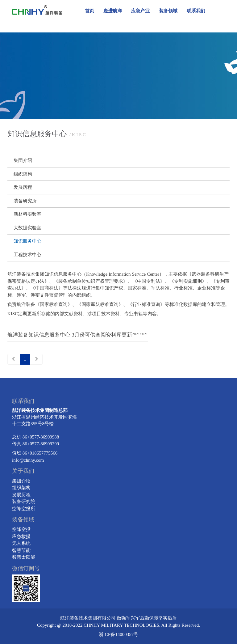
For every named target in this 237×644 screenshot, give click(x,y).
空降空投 (21, 529)
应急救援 (21, 536)
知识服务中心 (27, 241)
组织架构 (23, 174)
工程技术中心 (27, 255)
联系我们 (196, 11)
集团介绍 (23, 160)
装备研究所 (25, 201)
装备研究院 (24, 502)
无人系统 (21, 543)
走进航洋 (113, 11)
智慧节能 (21, 550)
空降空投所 (24, 509)
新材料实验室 (27, 214)
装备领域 (168, 11)
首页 (89, 11)
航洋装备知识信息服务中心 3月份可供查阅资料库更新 (70, 335)
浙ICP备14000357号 (118, 634)
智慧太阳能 (24, 557)
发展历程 (23, 187)
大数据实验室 (27, 228)
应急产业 (140, 11)
